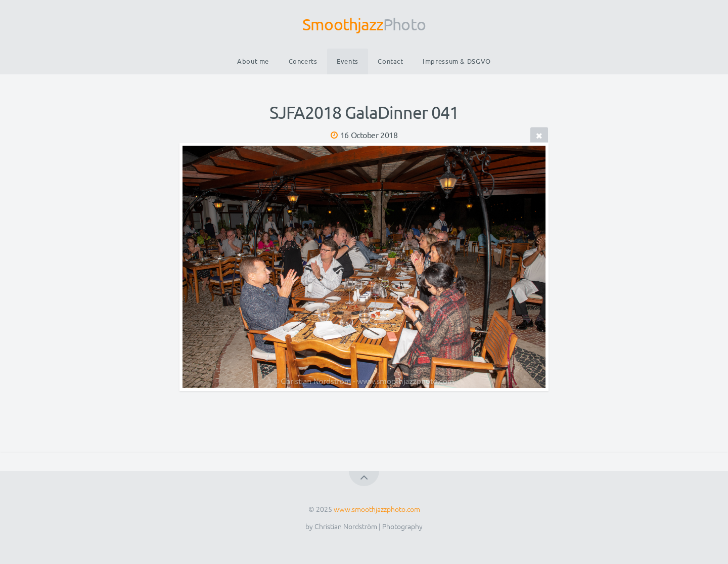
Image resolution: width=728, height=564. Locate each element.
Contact (390, 61)
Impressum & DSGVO (457, 61)
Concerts (303, 61)
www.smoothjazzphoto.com (377, 509)
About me (253, 61)
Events (348, 61)
